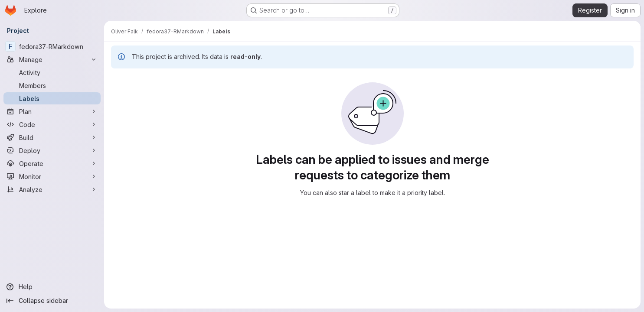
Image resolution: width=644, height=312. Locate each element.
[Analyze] (52, 189)
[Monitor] (52, 176)
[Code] (52, 124)
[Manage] (52, 59)
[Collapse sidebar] (52, 301)
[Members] (52, 85)
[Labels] (52, 98)
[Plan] (52, 111)
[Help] (52, 287)
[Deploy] (52, 150)
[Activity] (52, 72)
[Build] (52, 137)
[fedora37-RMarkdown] (52, 46)
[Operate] (52, 163)
